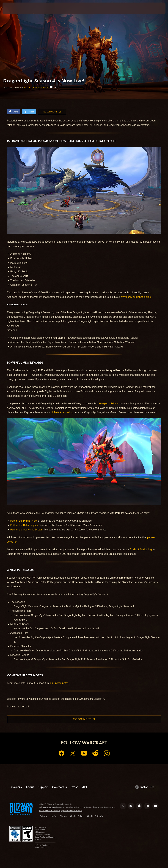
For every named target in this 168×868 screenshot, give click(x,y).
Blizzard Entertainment (36, 87)
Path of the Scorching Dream (26, 530)
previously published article (136, 297)
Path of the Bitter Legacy (24, 525)
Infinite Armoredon (62, 412)
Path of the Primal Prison (24, 521)
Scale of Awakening (141, 549)
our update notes (59, 683)
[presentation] (12, 8)
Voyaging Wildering (109, 404)
